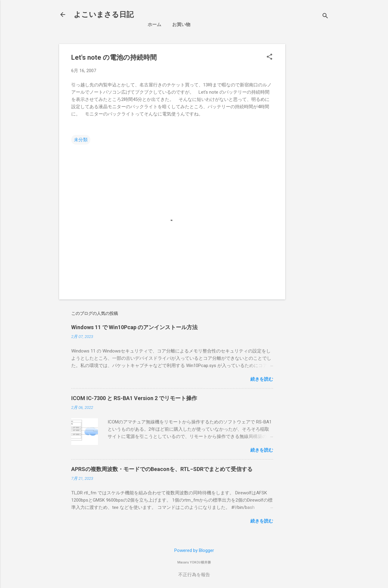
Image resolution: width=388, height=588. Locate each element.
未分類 (81, 140)
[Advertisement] (339, 82)
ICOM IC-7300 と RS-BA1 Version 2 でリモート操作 (134, 398)
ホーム (154, 25)
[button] (269, 57)
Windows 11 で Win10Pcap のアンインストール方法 (134, 327)
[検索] (325, 17)
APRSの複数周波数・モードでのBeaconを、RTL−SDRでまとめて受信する (162, 469)
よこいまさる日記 (104, 15)
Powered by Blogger (194, 550)
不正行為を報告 (194, 575)
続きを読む (262, 379)
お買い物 (181, 25)
